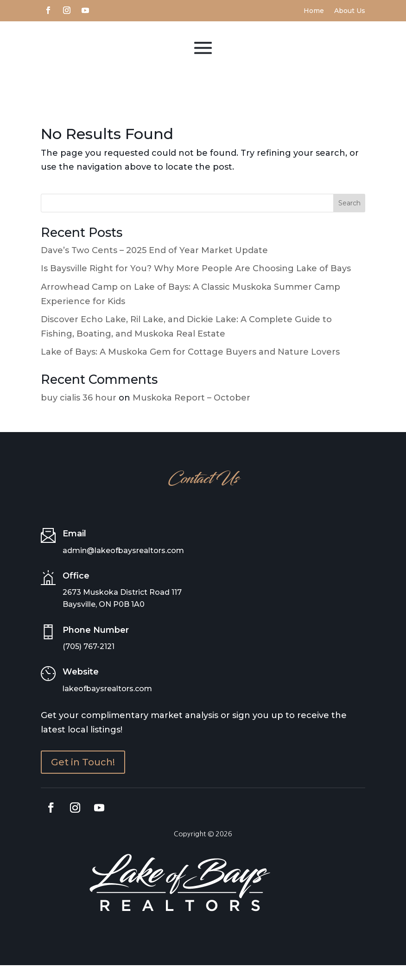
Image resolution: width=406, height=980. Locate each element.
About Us (350, 11)
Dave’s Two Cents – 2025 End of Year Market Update (154, 265)
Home (314, 11)
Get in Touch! (83, 777)
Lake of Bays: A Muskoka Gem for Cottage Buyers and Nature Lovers (190, 367)
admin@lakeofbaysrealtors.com (123, 565)
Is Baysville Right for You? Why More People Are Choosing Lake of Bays (196, 283)
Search (349, 217)
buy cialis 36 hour (79, 412)
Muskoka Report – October (191, 412)
